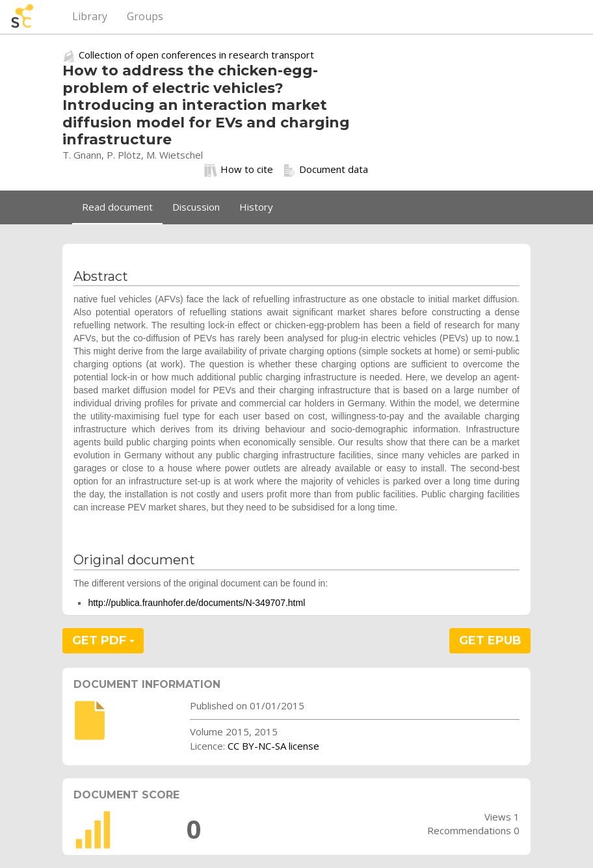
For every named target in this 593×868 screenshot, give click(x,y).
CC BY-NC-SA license (273, 746)
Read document (117, 207)
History (256, 207)
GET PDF (103, 640)
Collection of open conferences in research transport (196, 55)
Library (90, 16)
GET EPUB (490, 640)
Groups (145, 16)
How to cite (239, 170)
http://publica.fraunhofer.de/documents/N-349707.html (196, 603)
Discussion (196, 207)
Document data (325, 170)
